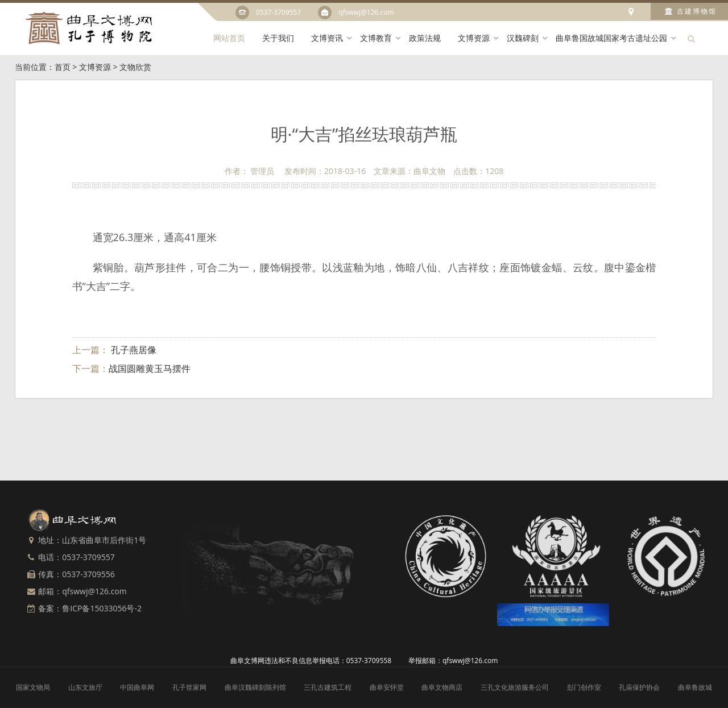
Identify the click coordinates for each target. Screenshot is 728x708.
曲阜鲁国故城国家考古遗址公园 (611, 38)
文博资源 (474, 38)
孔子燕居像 (133, 350)
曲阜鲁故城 (695, 687)
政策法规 (425, 38)
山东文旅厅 (85, 687)
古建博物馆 (691, 11)
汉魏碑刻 (523, 38)
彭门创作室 (584, 687)
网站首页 (229, 38)
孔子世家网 (189, 687)
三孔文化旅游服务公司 (515, 687)
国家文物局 (33, 687)
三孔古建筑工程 (328, 687)
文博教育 (376, 38)
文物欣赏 (135, 67)
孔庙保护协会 (639, 687)
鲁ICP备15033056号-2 (102, 608)
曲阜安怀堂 (387, 687)
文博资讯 (327, 38)
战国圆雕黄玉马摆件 (150, 369)
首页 (63, 67)
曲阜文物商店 (442, 687)
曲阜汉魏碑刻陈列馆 (255, 687)
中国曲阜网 (137, 687)
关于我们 (278, 38)
